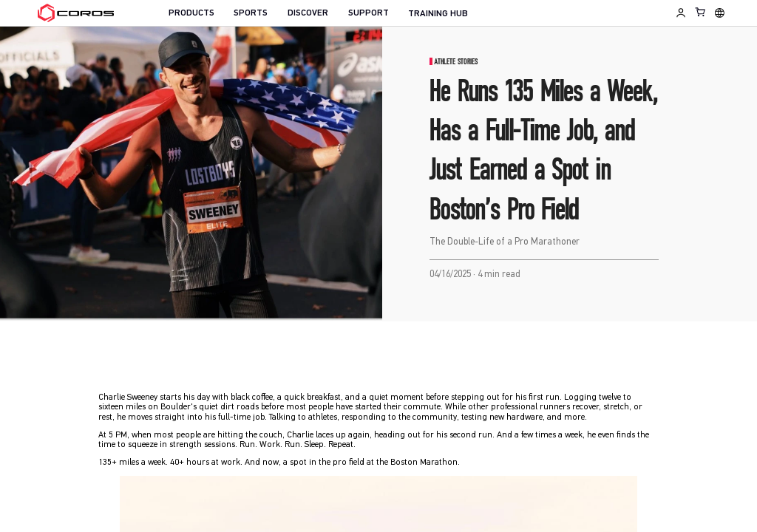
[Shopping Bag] (701, 12)
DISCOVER (308, 13)
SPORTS (251, 13)
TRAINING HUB (438, 14)
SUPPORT (369, 13)
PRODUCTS (191, 13)
